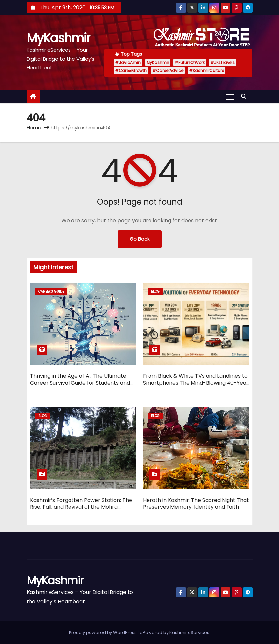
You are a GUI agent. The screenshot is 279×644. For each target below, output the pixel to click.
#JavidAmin (128, 62)
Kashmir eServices (189, 632)
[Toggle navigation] (230, 97)
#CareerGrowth (131, 71)
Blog (155, 291)
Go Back (140, 239)
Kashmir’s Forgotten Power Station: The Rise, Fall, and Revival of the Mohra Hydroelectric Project (81, 507)
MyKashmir (58, 38)
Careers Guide (51, 291)
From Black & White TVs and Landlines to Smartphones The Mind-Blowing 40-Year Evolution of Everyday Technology (196, 383)
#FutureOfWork (190, 62)
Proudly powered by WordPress (103, 632)
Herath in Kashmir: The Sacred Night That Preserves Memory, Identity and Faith (196, 503)
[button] (245, 96)
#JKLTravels (223, 62)
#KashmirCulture (207, 71)
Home (34, 128)
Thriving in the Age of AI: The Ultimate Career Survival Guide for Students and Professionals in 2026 (80, 383)
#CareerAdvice (168, 71)
